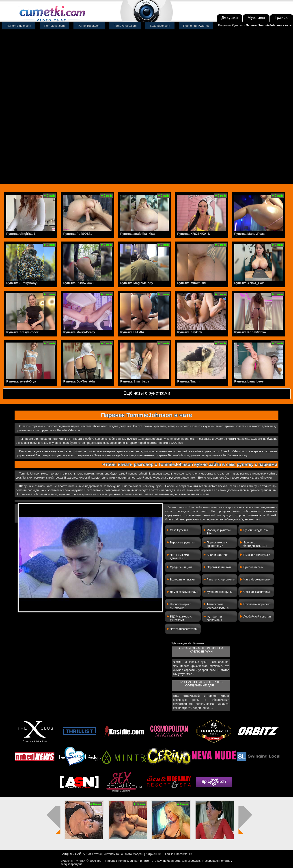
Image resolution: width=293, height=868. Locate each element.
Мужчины (256, 18)
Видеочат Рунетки (230, 25)
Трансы (282, 18)
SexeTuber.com (160, 26)
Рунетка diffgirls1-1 (21, 234)
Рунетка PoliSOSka (78, 234)
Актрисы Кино (113, 854)
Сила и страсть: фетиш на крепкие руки (201, 650)
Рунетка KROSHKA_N (194, 234)
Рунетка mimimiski (191, 283)
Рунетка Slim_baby (135, 381)
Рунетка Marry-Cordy (79, 332)
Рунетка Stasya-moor (22, 332)
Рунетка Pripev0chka (250, 332)
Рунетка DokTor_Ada (79, 381)
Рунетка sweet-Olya (21, 381)
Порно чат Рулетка (196, 26)
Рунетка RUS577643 (78, 283)
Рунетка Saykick (190, 332)
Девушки (230, 18)
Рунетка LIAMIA (132, 332)
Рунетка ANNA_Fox (249, 283)
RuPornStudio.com (19, 26)
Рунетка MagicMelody (137, 283)
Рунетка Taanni (189, 381)
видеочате (188, 478)
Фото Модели (134, 854)
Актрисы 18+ (154, 854)
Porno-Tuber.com (89, 26)
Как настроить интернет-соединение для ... (201, 684)
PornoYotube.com (125, 26)
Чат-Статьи (94, 854)
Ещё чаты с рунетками (147, 393)
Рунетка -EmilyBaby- (22, 283)
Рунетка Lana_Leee (249, 381)
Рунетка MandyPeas (250, 234)
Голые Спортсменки (179, 854)
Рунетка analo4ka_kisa (138, 234)
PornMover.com (55, 26)
